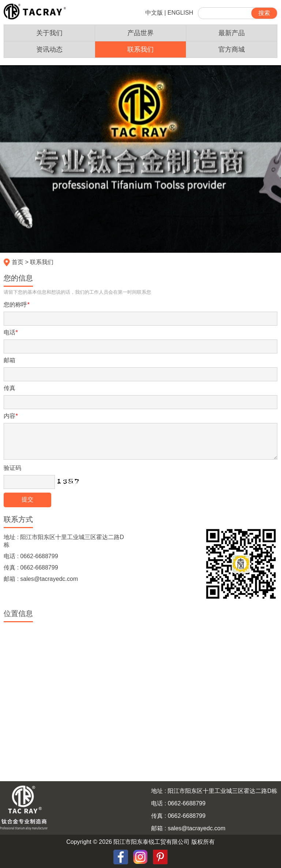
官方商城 (232, 49)
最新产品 (232, 33)
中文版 (154, 13)
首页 (18, 262)
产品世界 (140, 33)
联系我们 (140, 49)
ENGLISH (180, 13)
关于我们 (49, 33)
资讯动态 (49, 49)
